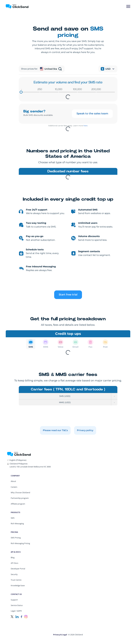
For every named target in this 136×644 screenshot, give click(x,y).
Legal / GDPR (16, 611)
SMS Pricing (16, 538)
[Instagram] (26, 616)
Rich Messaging (17, 523)
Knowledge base (18, 585)
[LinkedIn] (17, 616)
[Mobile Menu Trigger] (128, 6)
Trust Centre (16, 580)
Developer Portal (18, 569)
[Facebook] (21, 616)
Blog (13, 557)
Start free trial (68, 295)
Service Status (17, 605)
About (13, 481)
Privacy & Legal (60, 635)
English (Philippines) (18, 460)
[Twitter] (12, 616)
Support (14, 600)
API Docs (14, 563)
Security (14, 574)
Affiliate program (18, 504)
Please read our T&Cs (55, 430)
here (85, 126)
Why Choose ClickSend (20, 492)
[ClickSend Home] (19, 454)
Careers (14, 487)
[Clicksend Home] (22, 6)
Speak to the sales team (92, 114)
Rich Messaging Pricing (20, 543)
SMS (13, 518)
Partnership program (20, 498)
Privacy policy (85, 430)
